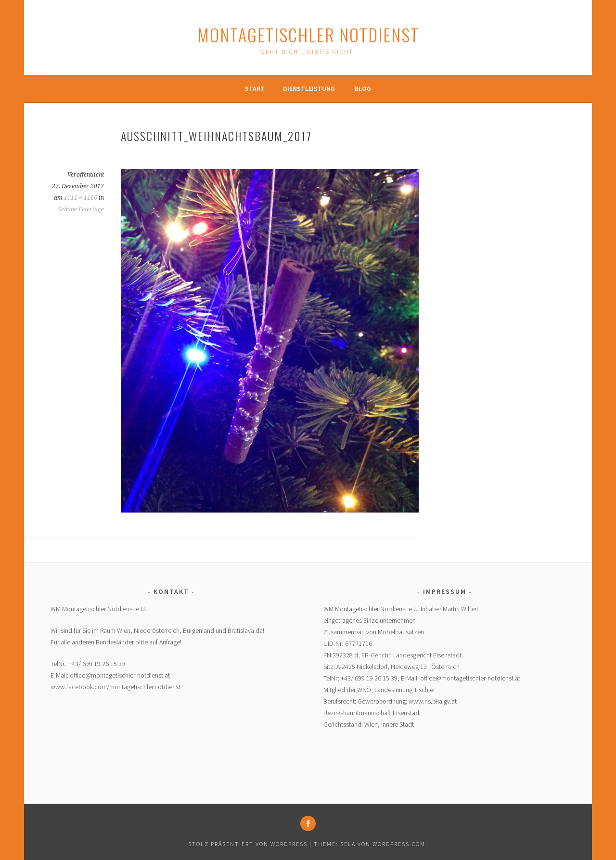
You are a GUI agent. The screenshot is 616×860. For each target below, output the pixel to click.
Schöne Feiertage (81, 209)
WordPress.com (399, 844)
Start (255, 89)
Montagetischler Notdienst (308, 34)
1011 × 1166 (81, 198)
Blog (363, 89)
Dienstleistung (309, 89)
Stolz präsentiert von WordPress (248, 844)
